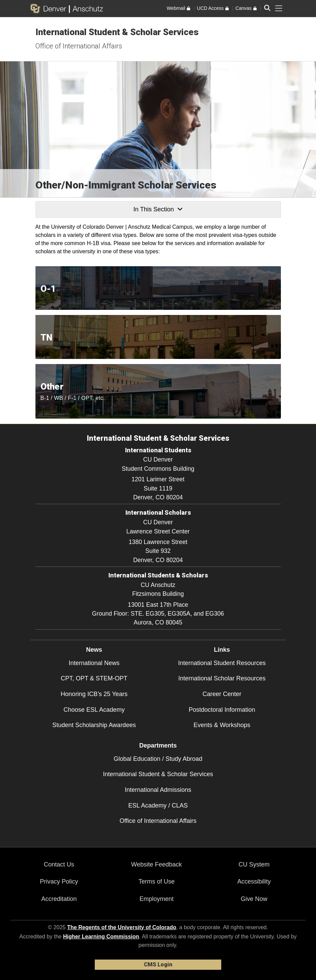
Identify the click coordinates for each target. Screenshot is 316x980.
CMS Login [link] (158, 964)
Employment (156, 899)
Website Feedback (157, 864)
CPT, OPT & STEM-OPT (94, 678)
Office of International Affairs (79, 46)
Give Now (254, 899)
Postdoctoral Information (222, 710)
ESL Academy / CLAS (158, 805)
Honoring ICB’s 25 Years (94, 694)
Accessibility (254, 881)
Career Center (222, 694)
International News (94, 663)
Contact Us (59, 864)
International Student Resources (222, 663)
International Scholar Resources (222, 678)
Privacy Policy (59, 881)
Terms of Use (156, 881)
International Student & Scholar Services (117, 32)
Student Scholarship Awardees (94, 725)
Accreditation (59, 899)
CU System (254, 864)
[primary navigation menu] (279, 9)
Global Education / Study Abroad (158, 759)
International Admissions (158, 790)
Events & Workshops (222, 725)
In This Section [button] (158, 209)
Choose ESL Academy (94, 710)
